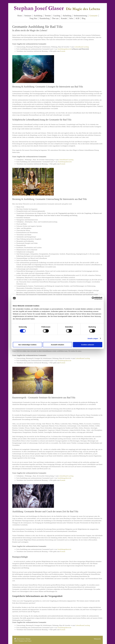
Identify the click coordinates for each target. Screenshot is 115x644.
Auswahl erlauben (57, 345)
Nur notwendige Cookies (27, 345)
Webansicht (97, 639)
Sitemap (28, 639)
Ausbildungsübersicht (64, 49)
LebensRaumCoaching (81, 47)
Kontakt (63, 51)
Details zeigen (93, 338)
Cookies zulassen (88, 345)
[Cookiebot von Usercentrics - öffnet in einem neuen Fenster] (93, 298)
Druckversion (20, 639)
